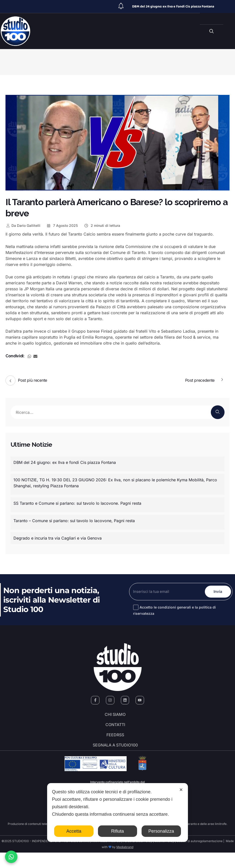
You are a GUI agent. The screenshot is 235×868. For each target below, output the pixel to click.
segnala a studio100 (115, 759)
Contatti (115, 731)
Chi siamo (115, 717)
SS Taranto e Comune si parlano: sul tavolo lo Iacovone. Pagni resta (77, 503)
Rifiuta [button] (117, 831)
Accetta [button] (74, 831)
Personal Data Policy (138, 856)
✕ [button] (181, 790)
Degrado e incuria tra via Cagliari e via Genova (58, 538)
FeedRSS (115, 745)
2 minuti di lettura (102, 225)
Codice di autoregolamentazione (199, 856)
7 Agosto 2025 (62, 225)
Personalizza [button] (161, 831)
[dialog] (118, 812)
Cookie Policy (164, 856)
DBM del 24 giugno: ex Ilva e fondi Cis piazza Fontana (173, 6)
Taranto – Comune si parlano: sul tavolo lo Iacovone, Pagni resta (74, 521)
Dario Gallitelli (23, 225)
